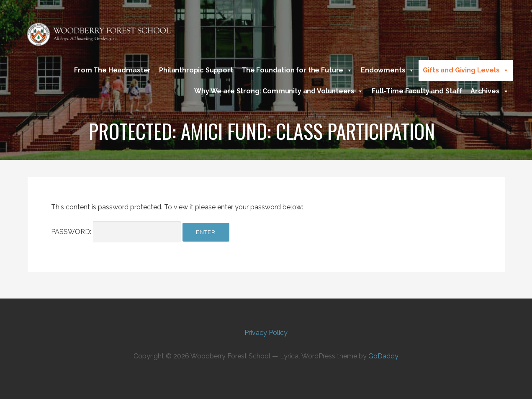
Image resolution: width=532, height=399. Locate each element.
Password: (116, 232)
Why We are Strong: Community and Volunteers (279, 91)
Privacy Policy (266, 333)
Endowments (388, 70)
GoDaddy (383, 356)
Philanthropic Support (196, 70)
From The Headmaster (112, 70)
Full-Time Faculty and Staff (417, 91)
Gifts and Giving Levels (466, 70)
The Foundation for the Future (297, 70)
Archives (490, 91)
